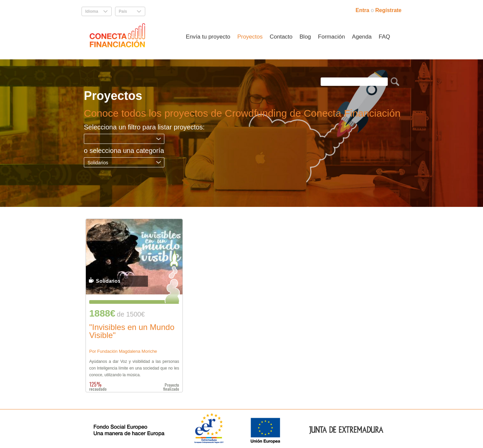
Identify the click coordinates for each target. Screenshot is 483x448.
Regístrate (388, 10)
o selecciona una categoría (124, 151)
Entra (363, 10)
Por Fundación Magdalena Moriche (123, 351)
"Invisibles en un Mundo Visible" (132, 331)
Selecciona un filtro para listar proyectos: (144, 127)
